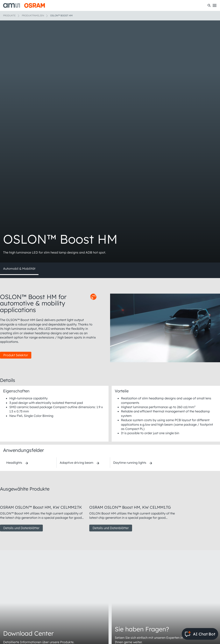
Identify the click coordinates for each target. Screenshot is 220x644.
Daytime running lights (130, 463)
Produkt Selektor (16, 355)
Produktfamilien (33, 15)
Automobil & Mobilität (19, 269)
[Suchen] (209, 5)
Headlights (14, 463)
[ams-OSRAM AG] (24, 5)
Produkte (9, 15)
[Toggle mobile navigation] (215, 5)
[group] (43, 514)
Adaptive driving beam (77, 463)
